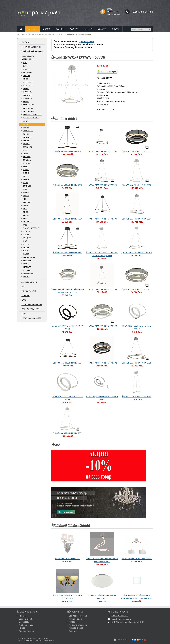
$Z (115, 640)
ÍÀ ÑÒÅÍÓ (60, 29)
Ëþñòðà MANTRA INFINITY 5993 (137, 396)
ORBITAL (27, 163)
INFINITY (61, 34)
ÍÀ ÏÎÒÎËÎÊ (46, 29)
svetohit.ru (21, 34)
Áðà (23, 286)
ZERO (25, 153)
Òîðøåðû (25, 296)
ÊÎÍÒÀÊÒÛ (102, 29)
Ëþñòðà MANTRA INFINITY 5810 (67, 151)
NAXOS (26, 254)
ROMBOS (27, 238)
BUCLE (26, 176)
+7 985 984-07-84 (120, 616)
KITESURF (27, 267)
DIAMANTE (28, 92)
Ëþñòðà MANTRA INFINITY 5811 (67, 252)
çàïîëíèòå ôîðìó (87, 42)
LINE (25, 241)
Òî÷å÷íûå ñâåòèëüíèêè (32, 305)
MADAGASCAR (29, 257)
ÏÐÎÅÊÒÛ (116, 29)
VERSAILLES (28, 131)
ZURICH (26, 134)
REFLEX (26, 140)
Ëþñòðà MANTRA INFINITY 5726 (102, 185)
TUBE (25, 150)
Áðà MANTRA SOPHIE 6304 (67, 559)
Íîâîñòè (22, 628)
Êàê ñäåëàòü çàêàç (78, 616)
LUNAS (26, 170)
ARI (24, 199)
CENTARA (27, 202)
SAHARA (27, 76)
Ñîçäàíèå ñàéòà (122, 640)
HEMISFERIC (28, 85)
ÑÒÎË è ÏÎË (74, 29)
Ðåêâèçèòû (24, 622)
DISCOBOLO (28, 82)
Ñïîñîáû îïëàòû (75, 619)
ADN (25, 218)
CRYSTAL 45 (28, 108)
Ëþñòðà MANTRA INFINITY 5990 (137, 185)
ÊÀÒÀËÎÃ (31, 34)
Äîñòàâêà (73, 622)
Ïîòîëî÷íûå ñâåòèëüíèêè (32, 47)
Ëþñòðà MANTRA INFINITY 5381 (137, 219)
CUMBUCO (28, 137)
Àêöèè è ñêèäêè (26, 631)
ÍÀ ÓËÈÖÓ (88, 29)
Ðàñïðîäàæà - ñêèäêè (31, 318)
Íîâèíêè (24, 314)
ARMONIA (27, 260)
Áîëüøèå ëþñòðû (29, 282)
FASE (25, 225)
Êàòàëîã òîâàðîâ (26, 619)
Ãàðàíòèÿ (73, 631)
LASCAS (26, 196)
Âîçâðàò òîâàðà (76, 628)
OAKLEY (26, 69)
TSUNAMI (27, 270)
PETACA (26, 144)
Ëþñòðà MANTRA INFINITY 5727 (137, 289)
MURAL (26, 247)
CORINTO (27, 205)
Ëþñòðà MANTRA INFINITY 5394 (67, 219)
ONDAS (26, 234)
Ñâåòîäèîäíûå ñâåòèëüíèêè (46, 34)
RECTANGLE (28, 95)
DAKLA (26, 244)
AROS (25, 166)
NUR (25, 63)
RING (25, 209)
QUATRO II (28, 98)
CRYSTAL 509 (29, 105)
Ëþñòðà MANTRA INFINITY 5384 (102, 289)
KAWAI (26, 121)
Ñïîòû (24, 300)
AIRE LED (27, 157)
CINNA (26, 215)
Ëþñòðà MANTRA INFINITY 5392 (102, 363)
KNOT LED (27, 72)
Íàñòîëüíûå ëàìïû (29, 291)
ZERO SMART (28, 273)
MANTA (26, 179)
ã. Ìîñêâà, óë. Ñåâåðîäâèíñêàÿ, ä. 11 (128, 622)
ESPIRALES (27, 147)
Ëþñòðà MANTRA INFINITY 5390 (102, 219)
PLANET (26, 264)
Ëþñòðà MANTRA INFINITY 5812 (137, 151)
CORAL (26, 89)
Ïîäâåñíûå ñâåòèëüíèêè (32, 51)
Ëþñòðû (25, 42)
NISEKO (26, 173)
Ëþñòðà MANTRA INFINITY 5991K (137, 252)
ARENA (26, 102)
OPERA (26, 251)
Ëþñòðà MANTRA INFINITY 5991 (67, 433)
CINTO (26, 212)
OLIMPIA (27, 231)
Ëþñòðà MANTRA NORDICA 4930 (137, 559)
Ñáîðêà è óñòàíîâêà (78, 625)
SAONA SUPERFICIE (31, 228)
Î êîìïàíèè (23, 616)
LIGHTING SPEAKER (31, 118)
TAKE (25, 189)
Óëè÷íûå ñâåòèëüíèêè (32, 309)
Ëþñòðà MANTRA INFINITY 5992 (102, 326)
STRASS (26, 192)
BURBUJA (27, 160)
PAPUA (26, 128)
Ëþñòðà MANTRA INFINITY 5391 (67, 363)
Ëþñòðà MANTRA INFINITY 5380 (102, 151)
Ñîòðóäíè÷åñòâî (26, 625)
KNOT (25, 79)
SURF (25, 66)
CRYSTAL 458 (29, 111)
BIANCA (26, 277)
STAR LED (27, 186)
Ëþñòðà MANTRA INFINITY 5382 (67, 185)
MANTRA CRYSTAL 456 (32, 115)
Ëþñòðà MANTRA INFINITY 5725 (137, 363)
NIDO (25, 183)
